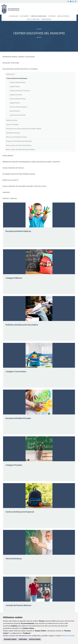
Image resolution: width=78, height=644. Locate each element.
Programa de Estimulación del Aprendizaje (19, 141)
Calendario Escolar (12, 120)
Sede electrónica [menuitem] (63, 16)
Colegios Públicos (15, 86)
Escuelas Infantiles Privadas (18, 99)
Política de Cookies (68, 636)
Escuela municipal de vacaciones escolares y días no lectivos (24, 186)
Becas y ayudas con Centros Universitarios (19, 145)
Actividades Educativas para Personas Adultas (19, 174)
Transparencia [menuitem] (46, 19)
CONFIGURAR (23, 639)
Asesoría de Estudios (12, 124)
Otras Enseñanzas (15, 111)
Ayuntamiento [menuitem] (25, 16)
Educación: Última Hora (11, 63)
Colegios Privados (15, 103)
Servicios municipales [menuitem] (39, 16)
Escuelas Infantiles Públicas (18, 82)
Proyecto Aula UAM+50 (10, 180)
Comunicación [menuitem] (14, 16)
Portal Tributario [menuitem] (33, 19)
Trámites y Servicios (10, 198)
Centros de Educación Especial (18, 107)
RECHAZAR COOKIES (10, 639)
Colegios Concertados (16, 95)
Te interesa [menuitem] (52, 16)
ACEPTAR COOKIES (35, 639)
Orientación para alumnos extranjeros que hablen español (24, 129)
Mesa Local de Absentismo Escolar (16, 137)
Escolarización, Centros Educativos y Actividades (20, 69)
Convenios (6, 192)
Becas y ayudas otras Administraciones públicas (20, 149)
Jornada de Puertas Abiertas (18, 115)
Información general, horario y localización (19, 57)
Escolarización (10, 74)
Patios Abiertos (8, 156)
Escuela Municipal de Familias (13, 168)
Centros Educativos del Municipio (17, 78)
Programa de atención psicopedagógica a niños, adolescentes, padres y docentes (31, 162)
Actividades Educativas (13, 133)
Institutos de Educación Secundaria (20, 91)
